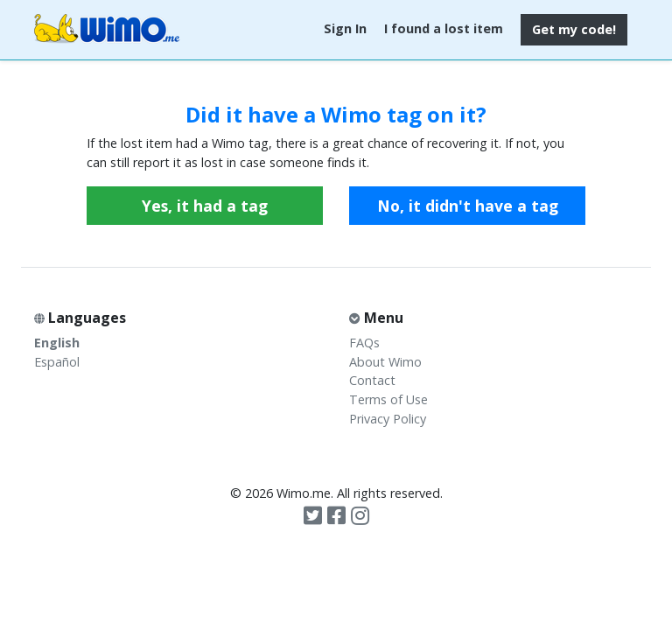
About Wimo (385, 362)
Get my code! (574, 29)
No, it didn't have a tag (468, 206)
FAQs (364, 343)
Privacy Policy (388, 419)
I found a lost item (444, 28)
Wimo (107, 29)
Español (57, 362)
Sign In (345, 28)
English (57, 343)
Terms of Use (388, 399)
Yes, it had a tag (205, 206)
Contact (372, 380)
